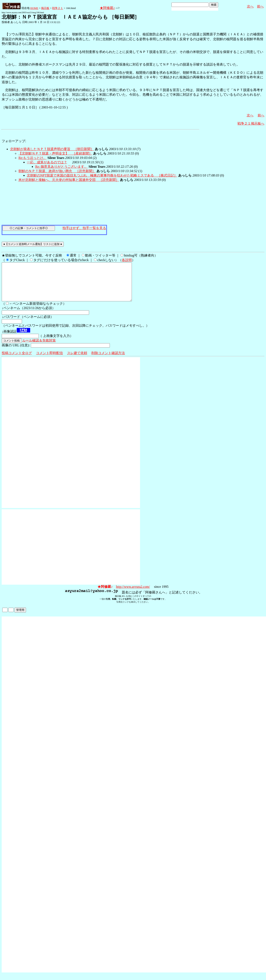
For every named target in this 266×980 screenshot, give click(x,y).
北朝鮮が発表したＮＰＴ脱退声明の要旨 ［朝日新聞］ (52, 149)
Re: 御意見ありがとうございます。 (61, 167)
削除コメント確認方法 (108, 360)
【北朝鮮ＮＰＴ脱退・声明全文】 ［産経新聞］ (55, 153)
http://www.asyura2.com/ (133, 594)
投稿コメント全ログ (17, 360)
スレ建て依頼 (77, 360)
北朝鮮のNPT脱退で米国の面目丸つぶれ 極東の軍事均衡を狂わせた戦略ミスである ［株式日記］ (102, 175)
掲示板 (45, 8)
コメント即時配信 (49, 360)
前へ (260, 6)
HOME (34, 8)
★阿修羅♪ (107, 8)
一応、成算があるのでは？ (47, 162)
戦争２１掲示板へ (251, 123)
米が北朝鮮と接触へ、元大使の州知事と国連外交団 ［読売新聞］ (69, 180)
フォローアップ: (14, 141)
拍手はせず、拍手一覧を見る (84, 228)
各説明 (127, 260)
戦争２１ (58, 8)
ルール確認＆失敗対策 (39, 348)
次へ (250, 6)
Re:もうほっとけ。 (32, 158)
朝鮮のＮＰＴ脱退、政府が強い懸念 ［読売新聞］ (57, 171)
